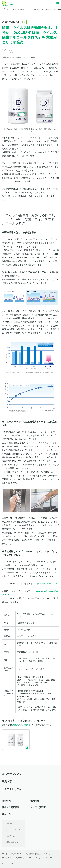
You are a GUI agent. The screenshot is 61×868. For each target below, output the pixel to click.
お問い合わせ (11, 842)
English (49, 858)
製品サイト (10, 823)
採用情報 (35, 801)
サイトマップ (35, 858)
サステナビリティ (12, 789)
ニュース (13, 10)
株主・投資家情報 (11, 807)
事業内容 (7, 782)
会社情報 (6, 801)
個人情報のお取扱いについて (38, 854)
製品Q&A (9, 836)
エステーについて (12, 774)
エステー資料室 (38, 807)
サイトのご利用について (12, 854)
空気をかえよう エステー (7, 3)
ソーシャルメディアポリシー (14, 858)
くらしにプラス (12, 830)
